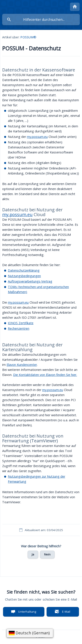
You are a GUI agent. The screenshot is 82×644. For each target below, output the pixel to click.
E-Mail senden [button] (64, 613)
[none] (75, 7)
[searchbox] (41, 20)
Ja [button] (33, 554)
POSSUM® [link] (28, 37)
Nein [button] (47, 554)
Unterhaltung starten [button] (27, 613)
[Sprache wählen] (30, 633)
